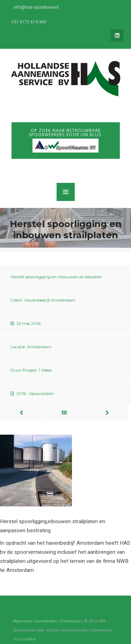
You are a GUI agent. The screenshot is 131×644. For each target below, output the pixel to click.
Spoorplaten (42, 393)
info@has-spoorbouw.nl (36, 7)
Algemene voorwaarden (35, 621)
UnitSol (29, 639)
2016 (21, 393)
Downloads (71, 621)
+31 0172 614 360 (29, 22)
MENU (66, 192)
